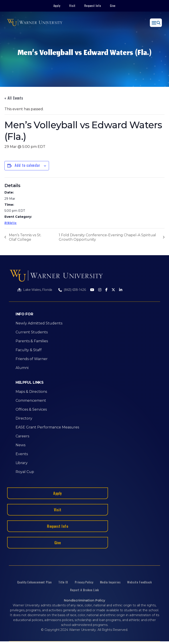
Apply (57, 6)
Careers (22, 436)
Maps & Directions (31, 392)
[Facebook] (106, 290)
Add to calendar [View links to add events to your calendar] (27, 165)
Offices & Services (31, 409)
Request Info (93, 6)
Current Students (32, 332)
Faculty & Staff (29, 350)
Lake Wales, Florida (38, 290)
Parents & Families (32, 341)
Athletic (11, 223)
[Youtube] (92, 290)
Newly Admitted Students (39, 323)
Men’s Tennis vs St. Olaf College (25, 237)
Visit (72, 6)
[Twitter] (113, 290)
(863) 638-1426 (75, 290)
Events (22, 454)
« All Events (14, 98)
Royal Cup (25, 472)
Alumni (22, 368)
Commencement (31, 400)
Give (113, 6)
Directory (24, 418)
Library (22, 463)
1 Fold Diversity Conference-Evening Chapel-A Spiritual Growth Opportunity (107, 237)
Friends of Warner (32, 359)
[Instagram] (100, 290)
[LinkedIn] (121, 290)
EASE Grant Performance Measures (47, 427)
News (20, 445)
